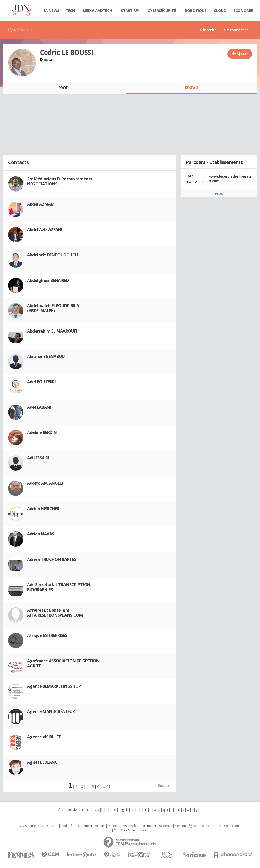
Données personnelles (123, 826)
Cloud (220, 10)
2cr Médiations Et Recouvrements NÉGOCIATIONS (60, 181)
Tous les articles (211, 826)
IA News (52, 10)
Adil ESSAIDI (38, 458)
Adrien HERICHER (43, 509)
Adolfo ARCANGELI (45, 483)
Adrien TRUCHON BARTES (52, 559)
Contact (52, 826)
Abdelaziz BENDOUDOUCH (53, 255)
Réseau (191, 88)
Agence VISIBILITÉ (44, 737)
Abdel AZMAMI (41, 204)
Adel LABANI (39, 407)
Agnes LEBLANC (42, 762)
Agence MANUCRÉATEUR (51, 711)
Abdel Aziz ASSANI (45, 230)
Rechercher (23, 30)
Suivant (164, 786)
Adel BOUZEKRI (42, 382)
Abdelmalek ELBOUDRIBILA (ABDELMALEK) (53, 308)
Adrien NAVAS (41, 534)
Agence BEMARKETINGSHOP (54, 686)
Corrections (232, 826)
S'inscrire (208, 30)
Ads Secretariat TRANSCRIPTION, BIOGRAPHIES (59, 587)
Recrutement (83, 826)
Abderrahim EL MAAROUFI (52, 331)
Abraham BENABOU (46, 356)
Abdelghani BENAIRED (48, 280)
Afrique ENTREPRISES (47, 635)
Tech (70, 10)
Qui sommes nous (32, 826)
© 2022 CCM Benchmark (130, 830)
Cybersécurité (162, 10)
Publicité (66, 826)
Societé (100, 826)
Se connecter (236, 30)
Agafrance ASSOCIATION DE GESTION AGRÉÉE (63, 663)
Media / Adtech (97, 10)
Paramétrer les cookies (156, 826)
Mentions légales (186, 826)
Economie (243, 10)
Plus (219, 194)
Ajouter (242, 53)
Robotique (196, 10)
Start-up (130, 10)
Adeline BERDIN (42, 432)
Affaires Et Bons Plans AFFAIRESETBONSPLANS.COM (55, 613)
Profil (64, 88)
